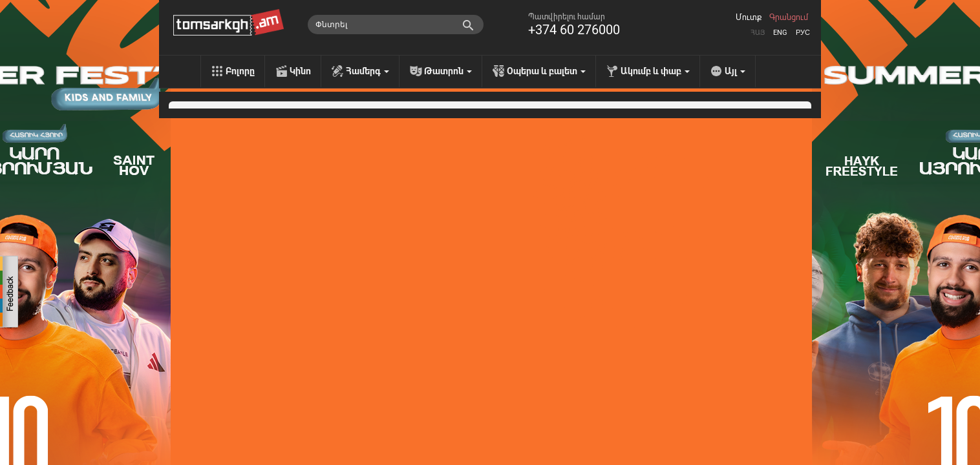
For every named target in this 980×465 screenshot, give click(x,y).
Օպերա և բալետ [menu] (546, 71)
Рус (803, 33)
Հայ (758, 33)
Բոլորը (240, 71)
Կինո (300, 71)
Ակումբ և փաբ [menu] (655, 71)
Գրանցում (789, 17)
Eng (780, 33)
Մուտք (749, 17)
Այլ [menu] (735, 71)
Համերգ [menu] (367, 71)
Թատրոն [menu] (448, 71)
